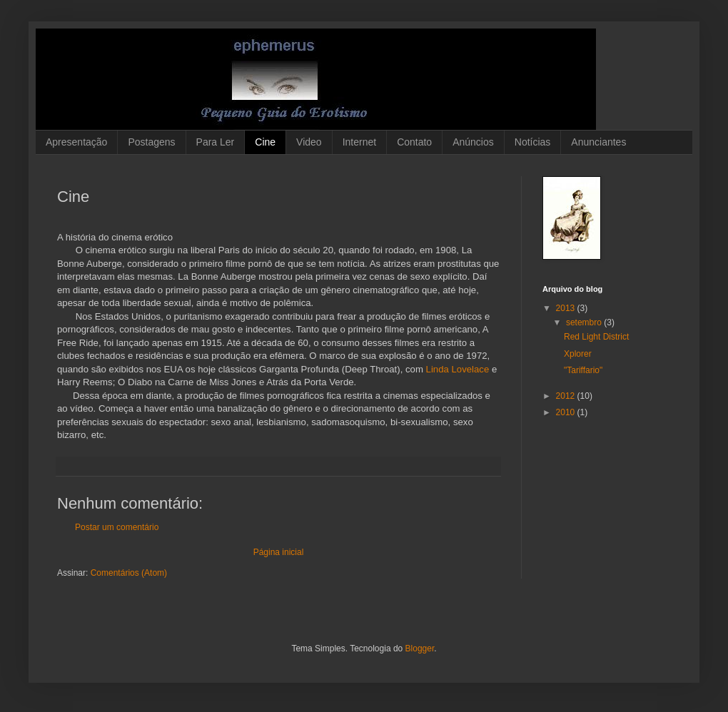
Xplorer (578, 354)
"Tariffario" (583, 370)
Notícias (533, 142)
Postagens (151, 142)
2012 (567, 396)
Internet (359, 142)
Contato (414, 142)
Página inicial (279, 552)
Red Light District (596, 337)
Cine (265, 142)
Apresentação (76, 142)
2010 (567, 412)
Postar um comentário (117, 527)
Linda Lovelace (458, 369)
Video (309, 142)
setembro (585, 322)
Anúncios (473, 142)
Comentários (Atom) (129, 573)
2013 (567, 308)
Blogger (420, 649)
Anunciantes (598, 142)
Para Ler (216, 142)
